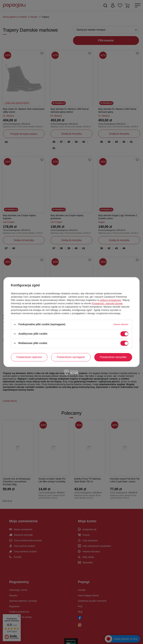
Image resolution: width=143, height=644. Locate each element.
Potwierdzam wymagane (71, 357)
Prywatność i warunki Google (107, 303)
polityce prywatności (110, 300)
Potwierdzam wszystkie (113, 357)
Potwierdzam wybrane (29, 357)
